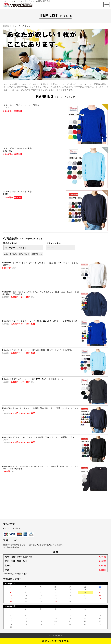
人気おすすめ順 (10, 254)
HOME (6, 26)
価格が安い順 (24, 254)
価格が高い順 (37, 254)
